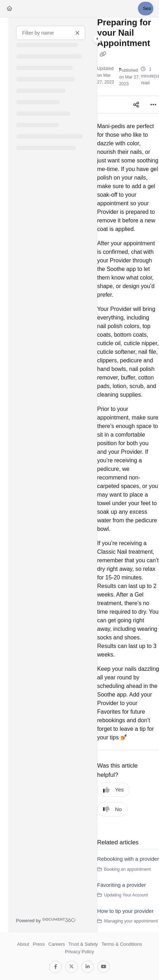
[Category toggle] (97, 39)
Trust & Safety (83, 944)
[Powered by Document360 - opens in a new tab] (46, 920)
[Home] (9, 9)
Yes (113, 790)
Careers (57, 944)
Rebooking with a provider (128, 859)
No (112, 810)
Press (39, 944)
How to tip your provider (125, 911)
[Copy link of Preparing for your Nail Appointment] (103, 54)
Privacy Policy (79, 952)
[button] (146, 9)
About (23, 944)
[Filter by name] (51, 33)
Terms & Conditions (122, 944)
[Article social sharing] (136, 105)
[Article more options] (153, 105)
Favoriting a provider (122, 885)
